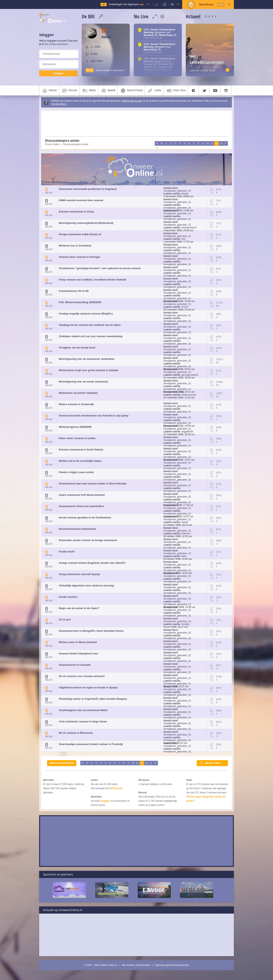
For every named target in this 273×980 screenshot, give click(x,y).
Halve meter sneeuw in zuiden (77, 438)
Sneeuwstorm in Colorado (75, 665)
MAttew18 (116, 788)
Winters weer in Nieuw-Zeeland (78, 642)
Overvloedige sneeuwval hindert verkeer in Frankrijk (91, 744)
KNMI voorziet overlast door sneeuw (81, 200)
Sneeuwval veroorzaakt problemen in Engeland (88, 189)
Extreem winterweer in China (76, 212)
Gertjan (185, 624)
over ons (176, 91)
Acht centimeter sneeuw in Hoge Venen (83, 721)
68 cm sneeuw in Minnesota (76, 733)
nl (173, 4)
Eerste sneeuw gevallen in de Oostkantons (85, 518)
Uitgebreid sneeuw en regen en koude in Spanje (88, 687)
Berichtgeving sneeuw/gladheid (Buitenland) (86, 223)
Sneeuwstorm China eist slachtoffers (81, 506)
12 (216, 143)
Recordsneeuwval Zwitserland (77, 529)
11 (212, 143)
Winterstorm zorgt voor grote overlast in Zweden (89, 370)
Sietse (185, 522)
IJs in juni (65, 620)
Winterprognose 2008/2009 (75, 427)
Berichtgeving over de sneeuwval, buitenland (87, 359)
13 (221, 143)
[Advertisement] (134, 123)
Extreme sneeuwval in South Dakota (81, 450)
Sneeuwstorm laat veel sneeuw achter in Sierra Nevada (93, 484)
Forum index (52, 144)
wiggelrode (187, 432)
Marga (185, 194)
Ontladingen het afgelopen (126, 4)
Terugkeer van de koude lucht (77, 348)
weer (89, 91)
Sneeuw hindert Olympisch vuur (79, 653)
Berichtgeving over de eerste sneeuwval (83, 382)
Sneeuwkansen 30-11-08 (74, 291)
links (154, 91)
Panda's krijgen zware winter (76, 472)
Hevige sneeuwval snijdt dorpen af (80, 234)
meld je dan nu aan (132, 101)
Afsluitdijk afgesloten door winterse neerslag (86, 586)
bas (183, 239)
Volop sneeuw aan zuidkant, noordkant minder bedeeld (92, 280)
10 (207, 143)
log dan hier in (59, 104)
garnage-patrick (190, 375)
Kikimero (186, 534)
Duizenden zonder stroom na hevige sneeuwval (88, 540)
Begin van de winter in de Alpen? (79, 608)
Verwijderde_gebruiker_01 (177, 191)
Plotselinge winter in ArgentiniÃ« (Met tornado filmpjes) (93, 699)
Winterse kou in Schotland (75, 246)
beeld (108, 91)
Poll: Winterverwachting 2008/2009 (80, 302)
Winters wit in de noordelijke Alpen (80, 461)
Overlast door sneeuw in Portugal (79, 257)
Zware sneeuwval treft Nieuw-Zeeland (82, 495)
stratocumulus (189, 395)
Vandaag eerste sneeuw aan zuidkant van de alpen (90, 325)
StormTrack (131, 91)
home (49, 91)
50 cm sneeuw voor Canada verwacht (82, 676)
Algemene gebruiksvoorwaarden (172, 965)
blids (182, 392)
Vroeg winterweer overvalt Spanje (79, 574)
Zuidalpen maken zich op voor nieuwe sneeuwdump (91, 336)
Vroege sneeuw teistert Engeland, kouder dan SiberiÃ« (92, 563)
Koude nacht (67, 552)
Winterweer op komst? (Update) (78, 393)
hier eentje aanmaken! (57, 44)
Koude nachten (68, 597)
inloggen (105, 801)
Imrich (185, 307)
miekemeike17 (189, 228)
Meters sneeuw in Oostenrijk (76, 404)
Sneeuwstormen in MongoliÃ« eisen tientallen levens (91, 631)
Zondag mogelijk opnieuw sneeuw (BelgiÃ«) (86, 314)
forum (69, 91)
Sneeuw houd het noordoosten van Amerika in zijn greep (94, 416)
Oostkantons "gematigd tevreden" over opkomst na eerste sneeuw (100, 268)
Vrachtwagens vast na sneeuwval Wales (83, 710)
